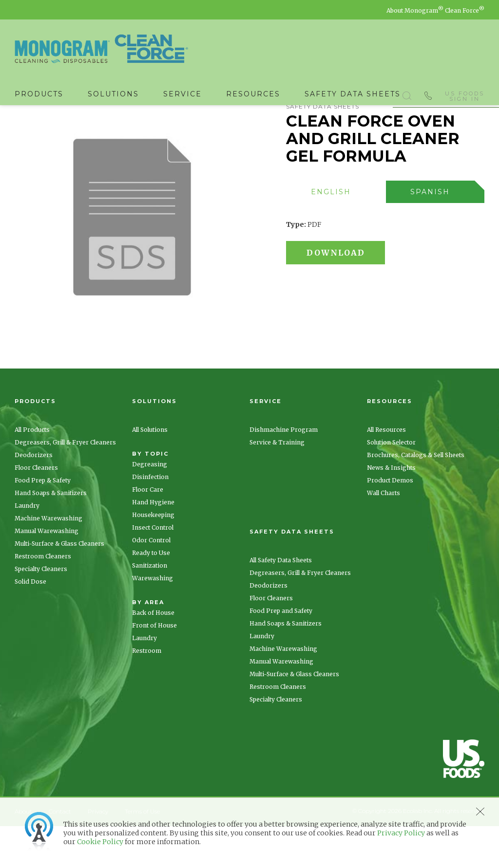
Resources (253, 94)
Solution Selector (391, 484)
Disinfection (150, 519)
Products (39, 94)
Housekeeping (153, 557)
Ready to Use (151, 595)
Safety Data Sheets (353, 94)
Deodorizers (34, 497)
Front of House (154, 667)
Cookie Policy (100, 842)
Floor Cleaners (36, 509)
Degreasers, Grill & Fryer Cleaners (65, 484)
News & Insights (391, 509)
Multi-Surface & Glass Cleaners (59, 585)
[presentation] (331, 234)
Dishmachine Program (284, 471)
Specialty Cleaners (41, 611)
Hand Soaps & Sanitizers (51, 535)
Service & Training (277, 484)
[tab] (336, 234)
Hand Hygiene (153, 544)
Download (340, 295)
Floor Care (148, 531)
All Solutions (150, 471)
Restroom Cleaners (43, 598)
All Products (32, 471)
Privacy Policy (401, 833)
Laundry (27, 547)
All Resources (386, 471)
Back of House (153, 655)
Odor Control (151, 582)
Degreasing (150, 506)
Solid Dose (30, 623)
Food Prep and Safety (281, 653)
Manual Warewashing (47, 573)
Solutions (113, 94)
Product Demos (390, 522)
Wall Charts (384, 535)
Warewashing (153, 620)
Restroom (147, 693)
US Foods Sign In (465, 94)
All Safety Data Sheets (281, 602)
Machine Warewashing (48, 560)
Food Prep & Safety (43, 522)
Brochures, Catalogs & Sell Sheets (416, 497)
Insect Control (153, 569)
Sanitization (150, 607)
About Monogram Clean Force (435, 10)
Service (182, 94)
